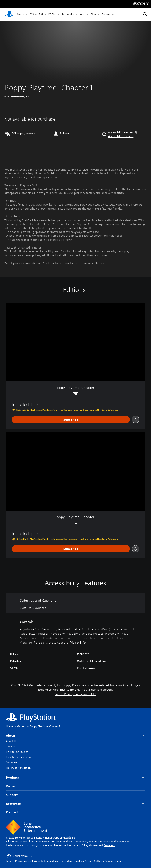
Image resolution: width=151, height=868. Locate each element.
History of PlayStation (18, 768)
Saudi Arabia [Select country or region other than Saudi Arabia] (19, 856)
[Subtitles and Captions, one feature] (75, 603)
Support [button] (75, 795)
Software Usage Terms (107, 861)
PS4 (41, 15)
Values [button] (75, 786)
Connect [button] (75, 812)
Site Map (67, 861)
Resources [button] (75, 804)
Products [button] (75, 778)
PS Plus (52, 15)
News (82, 15)
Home (9, 726)
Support (106, 15)
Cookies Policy (83, 861)
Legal (9, 861)
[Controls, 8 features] (75, 631)
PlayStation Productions (20, 757)
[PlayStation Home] (9, 14)
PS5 (32, 15)
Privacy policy (23, 861)
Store (94, 15)
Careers (10, 746)
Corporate (12, 762)
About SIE (11, 741)
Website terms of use (46, 861)
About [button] (75, 736)
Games (21, 15)
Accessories (68, 15)
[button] (121, 136)
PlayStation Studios (17, 752)
